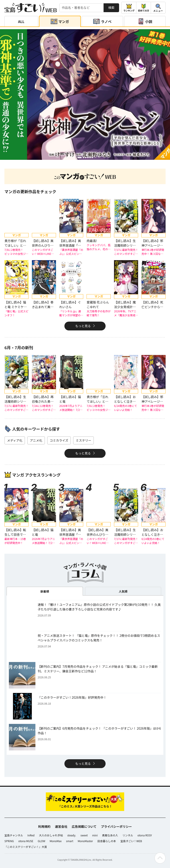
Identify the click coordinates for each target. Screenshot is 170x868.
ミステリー (83, 440)
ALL (21, 21)
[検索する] (81, 8)
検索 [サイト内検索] (111, 8)
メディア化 (15, 440)
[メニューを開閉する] (158, 8)
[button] (79, 157)
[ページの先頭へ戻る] (160, 858)
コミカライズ (59, 440)
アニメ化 (36, 440)
